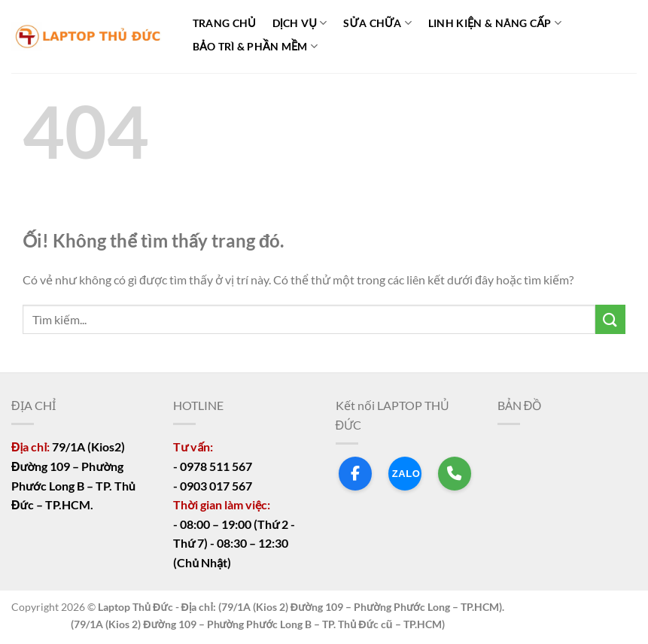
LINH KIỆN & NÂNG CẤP (495, 23)
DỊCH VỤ (300, 23)
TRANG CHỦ (224, 23)
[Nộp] (610, 319)
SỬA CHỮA (377, 23)
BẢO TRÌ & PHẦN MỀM (255, 46)
